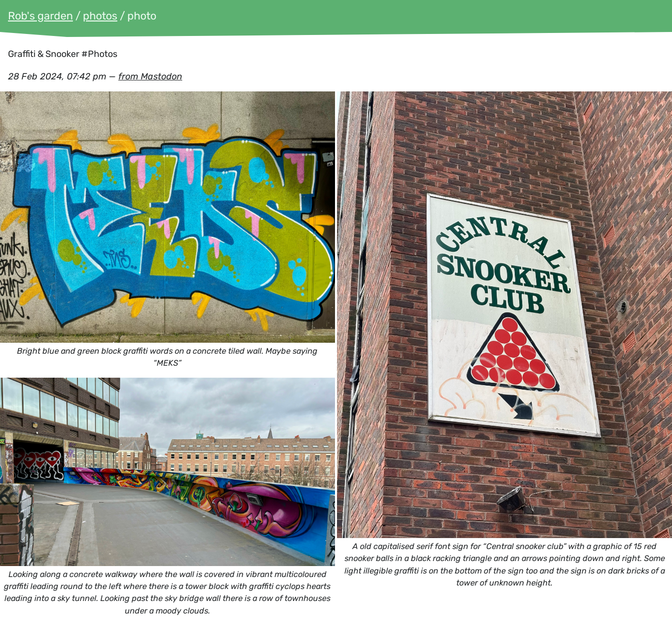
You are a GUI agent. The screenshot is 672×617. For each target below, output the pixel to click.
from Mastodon (150, 76)
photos (100, 16)
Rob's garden (40, 16)
